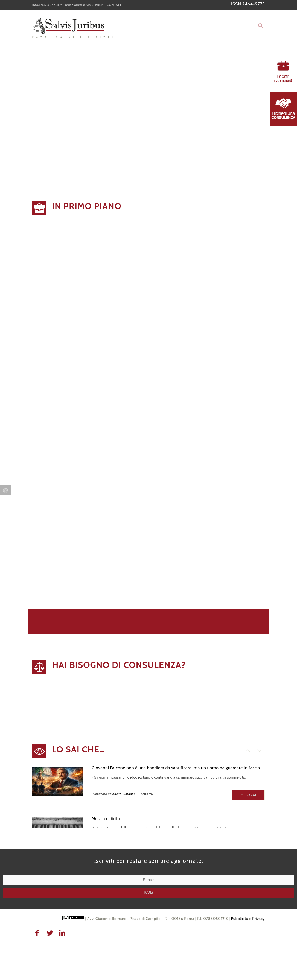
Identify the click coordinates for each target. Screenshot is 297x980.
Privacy (258, 919)
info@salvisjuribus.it (47, 5)
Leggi (252, 795)
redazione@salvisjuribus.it (84, 5)
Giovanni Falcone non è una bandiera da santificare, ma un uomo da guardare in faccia (176, 768)
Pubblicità (239, 919)
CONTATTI (115, 5)
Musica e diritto (107, 819)
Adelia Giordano (124, 794)
